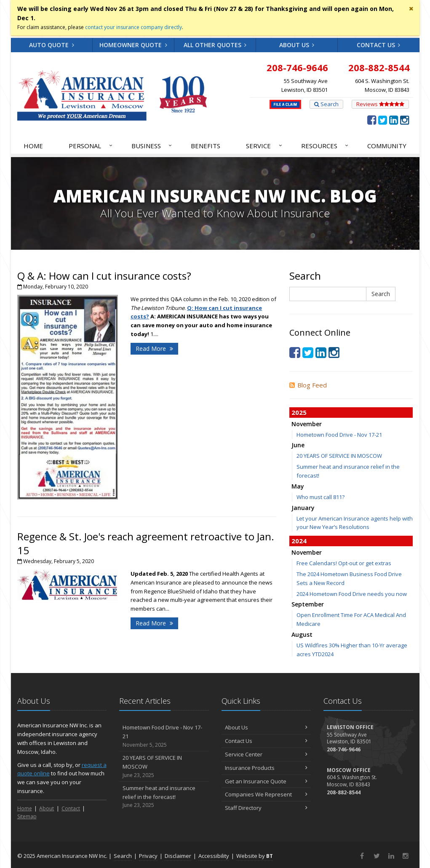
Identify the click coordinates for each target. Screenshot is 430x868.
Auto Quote (52, 45)
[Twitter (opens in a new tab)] (383, 120)
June (298, 445)
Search (326, 104)
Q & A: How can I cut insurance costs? (104, 276)
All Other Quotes (215, 45)
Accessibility (214, 856)
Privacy (148, 856)
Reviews (380, 104)
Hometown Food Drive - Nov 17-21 (339, 435)
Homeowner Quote (133, 45)
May (298, 486)
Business (152, 146)
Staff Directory (266, 808)
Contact (71, 808)
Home (33, 146)
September (308, 604)
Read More (154, 349)
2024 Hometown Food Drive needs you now (352, 594)
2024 (299, 541)
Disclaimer (178, 856)
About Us (297, 45)
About (47, 808)
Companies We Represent (266, 794)
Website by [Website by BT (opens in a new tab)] (255, 856)
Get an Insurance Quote (266, 781)
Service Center (266, 754)
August (302, 634)
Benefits (206, 146)
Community (387, 146)
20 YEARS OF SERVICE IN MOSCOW (339, 456)
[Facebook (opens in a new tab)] (372, 120)
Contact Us (379, 45)
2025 (299, 412)
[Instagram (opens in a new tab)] (405, 120)
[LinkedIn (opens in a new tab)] (394, 120)
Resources (325, 146)
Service (264, 146)
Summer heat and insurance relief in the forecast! (164, 797)
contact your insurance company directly (134, 27)
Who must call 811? (320, 497)
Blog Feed (308, 385)
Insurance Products (266, 768)
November (307, 424)
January (303, 508)
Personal (91, 146)
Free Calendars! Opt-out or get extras (344, 563)
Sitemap (27, 816)
